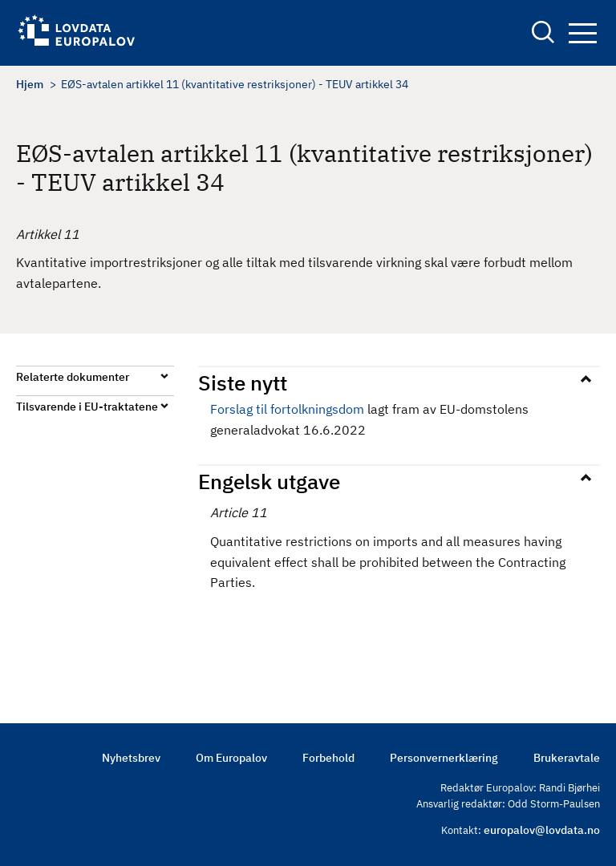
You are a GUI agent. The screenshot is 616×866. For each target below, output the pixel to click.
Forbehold (328, 758)
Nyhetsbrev (131, 758)
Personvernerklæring (444, 758)
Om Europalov (231, 758)
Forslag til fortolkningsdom (287, 409)
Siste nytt (243, 382)
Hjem (30, 84)
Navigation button (583, 33)
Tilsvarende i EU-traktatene (87, 407)
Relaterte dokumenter (73, 377)
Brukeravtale (567, 758)
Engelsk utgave (269, 481)
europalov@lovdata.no (542, 830)
